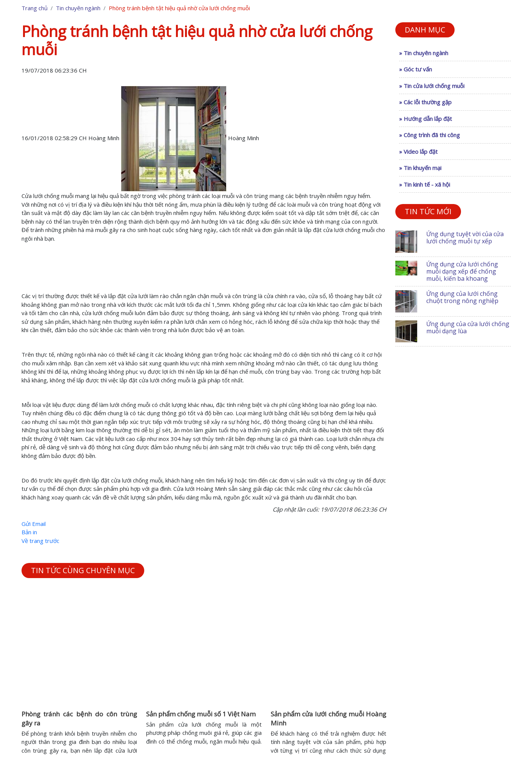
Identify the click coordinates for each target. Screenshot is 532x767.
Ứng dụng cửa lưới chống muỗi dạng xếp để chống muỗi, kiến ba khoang (462, 271)
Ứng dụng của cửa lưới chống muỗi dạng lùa (468, 327)
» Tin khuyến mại (420, 168)
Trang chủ (35, 8)
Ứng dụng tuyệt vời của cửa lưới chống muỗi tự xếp (465, 237)
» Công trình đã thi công (429, 135)
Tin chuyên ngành (78, 8)
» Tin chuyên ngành (424, 53)
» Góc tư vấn (416, 69)
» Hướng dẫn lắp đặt (426, 119)
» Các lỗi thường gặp (425, 102)
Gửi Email (34, 524)
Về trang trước (40, 541)
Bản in (29, 532)
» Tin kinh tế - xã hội (425, 184)
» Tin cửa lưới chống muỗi (432, 86)
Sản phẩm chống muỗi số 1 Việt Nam (201, 714)
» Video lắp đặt (418, 152)
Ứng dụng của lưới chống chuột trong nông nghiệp (462, 297)
